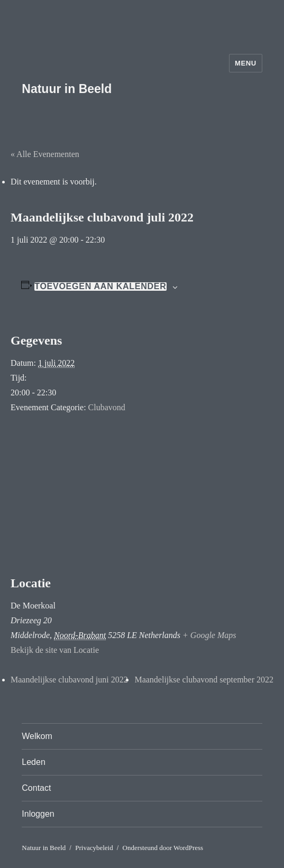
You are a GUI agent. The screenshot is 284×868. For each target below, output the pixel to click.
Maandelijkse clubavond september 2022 (204, 680)
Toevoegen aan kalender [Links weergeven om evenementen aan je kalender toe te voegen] (100, 287)
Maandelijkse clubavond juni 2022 (69, 680)
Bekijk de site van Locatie (55, 650)
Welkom (37, 736)
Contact (36, 788)
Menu (246, 63)
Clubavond (107, 407)
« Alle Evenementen (45, 154)
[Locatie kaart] (142, 496)
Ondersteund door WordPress (163, 848)
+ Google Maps (209, 635)
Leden (34, 762)
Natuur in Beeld (67, 89)
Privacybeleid (94, 848)
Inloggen (38, 814)
